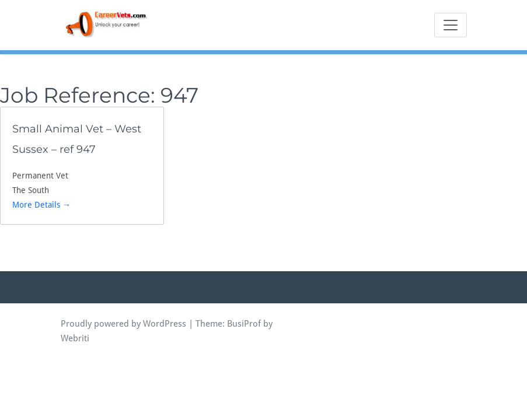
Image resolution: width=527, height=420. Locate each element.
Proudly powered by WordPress (123, 324)
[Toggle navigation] (451, 25)
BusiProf (244, 324)
